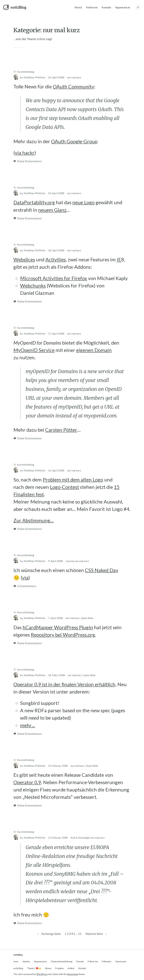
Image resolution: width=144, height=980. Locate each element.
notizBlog (18, 7)
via (25, 577)
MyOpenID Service (34, 350)
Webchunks (33, 286)
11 (80, 934)
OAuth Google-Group (74, 141)
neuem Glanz (52, 210)
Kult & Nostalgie (80, 838)
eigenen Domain (94, 350)
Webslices (24, 259)
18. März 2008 (57, 675)
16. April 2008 (56, 470)
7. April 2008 (55, 618)
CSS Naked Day (102, 570)
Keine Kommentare (29, 161)
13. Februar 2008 (58, 838)
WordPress (42, 974)
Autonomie (73, 974)
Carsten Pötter (61, 430)
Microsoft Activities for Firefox (54, 278)
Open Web (87, 618)
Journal (70, 561)
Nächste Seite (97, 934)
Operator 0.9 (27, 782)
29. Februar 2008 (58, 766)
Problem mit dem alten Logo (73, 480)
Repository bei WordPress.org (63, 635)
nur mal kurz (74, 77)
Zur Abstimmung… (33, 520)
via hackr (25, 153)
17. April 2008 (56, 333)
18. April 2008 (56, 250)
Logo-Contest (64, 487)
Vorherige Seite (49, 934)
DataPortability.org (34, 202)
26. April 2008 (56, 77)
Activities (56, 259)
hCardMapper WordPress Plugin (58, 627)
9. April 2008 (55, 561)
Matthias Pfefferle (34, 77)
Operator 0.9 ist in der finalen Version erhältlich (64, 684)
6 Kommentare (27, 586)
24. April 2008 (56, 193)
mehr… (28, 725)
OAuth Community (73, 86)
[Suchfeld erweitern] (138, 7)
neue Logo (83, 202)
